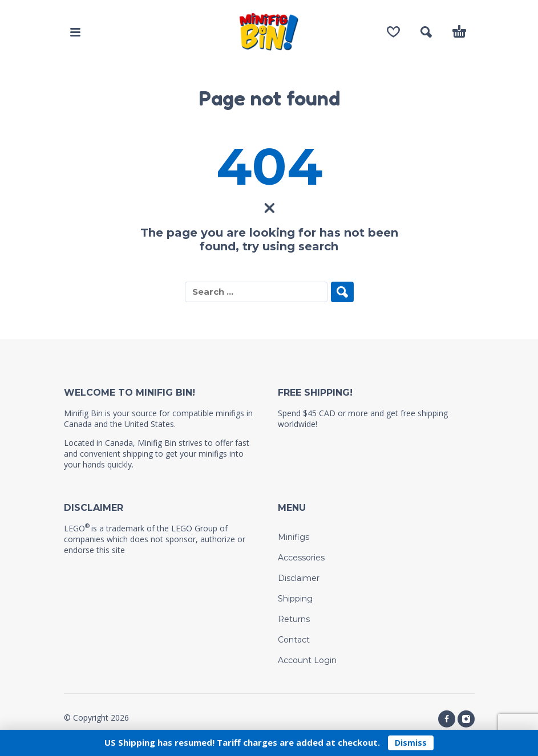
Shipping (295, 599)
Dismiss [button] (411, 743)
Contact (294, 640)
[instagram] (466, 719)
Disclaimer (299, 578)
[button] (75, 32)
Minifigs (294, 537)
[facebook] (447, 719)
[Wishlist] (393, 32)
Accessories (301, 558)
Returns (294, 619)
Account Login (307, 660)
